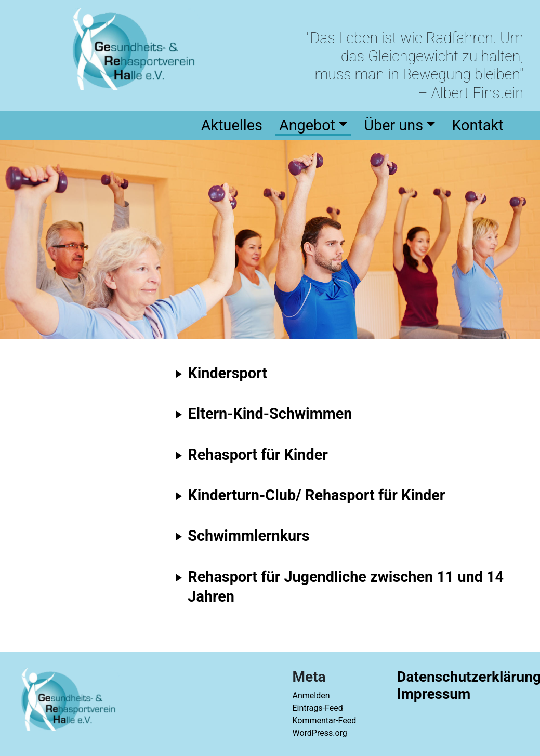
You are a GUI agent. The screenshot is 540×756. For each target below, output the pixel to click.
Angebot (307, 125)
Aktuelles (232, 125)
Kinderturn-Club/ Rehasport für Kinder (316, 495)
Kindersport (227, 373)
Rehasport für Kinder (258, 455)
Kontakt (477, 125)
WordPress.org (319, 733)
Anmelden (311, 695)
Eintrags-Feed (317, 708)
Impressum (433, 694)
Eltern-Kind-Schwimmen (270, 414)
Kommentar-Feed (324, 720)
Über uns (393, 125)
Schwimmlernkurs (248, 536)
